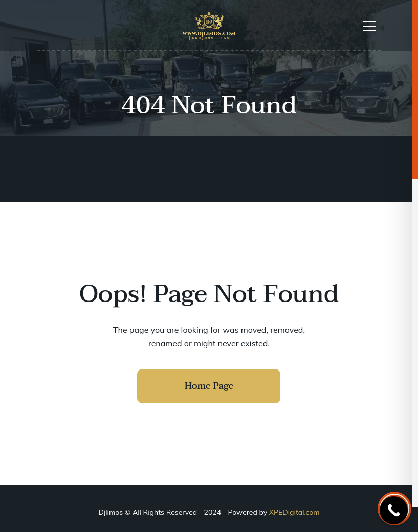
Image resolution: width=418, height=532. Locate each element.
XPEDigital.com (294, 512)
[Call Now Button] (394, 510)
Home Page (209, 386)
